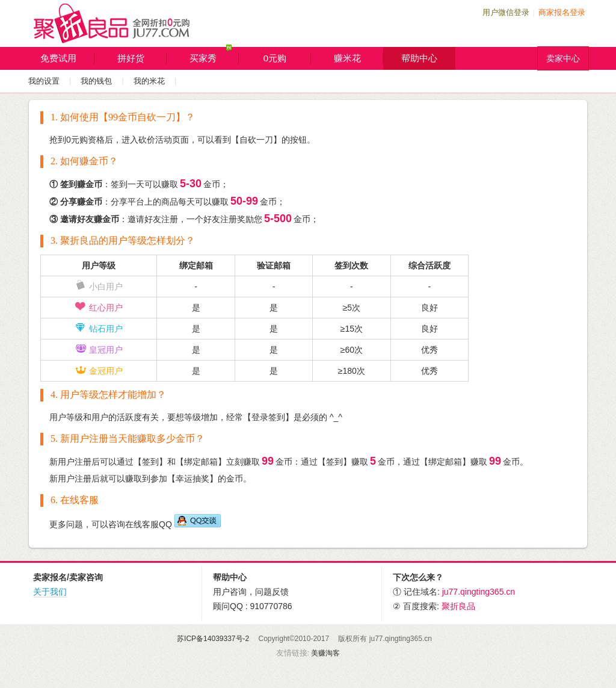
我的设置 (44, 81)
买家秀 (214, 56)
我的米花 (149, 81)
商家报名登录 (562, 12)
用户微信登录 (506, 12)
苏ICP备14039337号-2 (213, 639)
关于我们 (50, 592)
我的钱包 (96, 81)
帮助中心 (419, 58)
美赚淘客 (325, 653)
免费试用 (67, 58)
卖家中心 (563, 58)
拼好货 (142, 58)
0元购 (287, 58)
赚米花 (359, 58)
